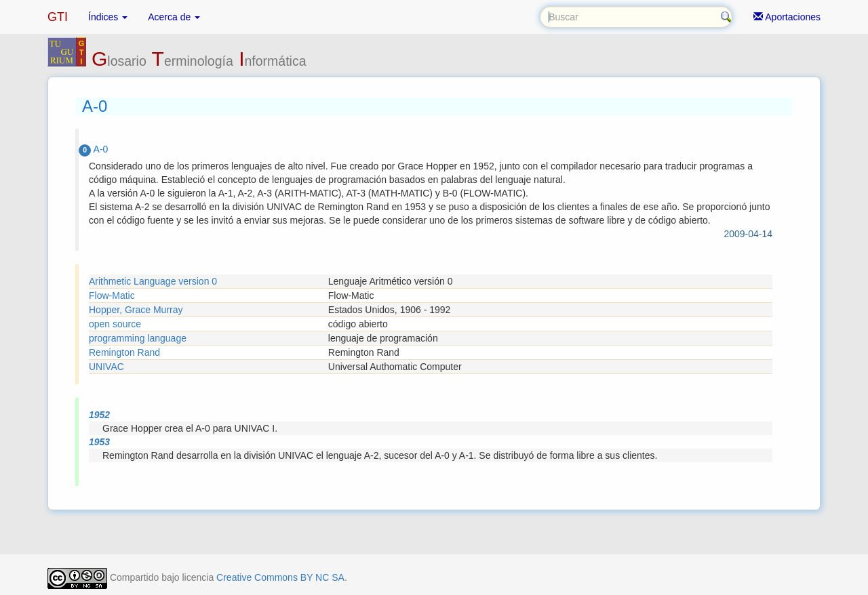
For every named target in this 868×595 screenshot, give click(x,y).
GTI (58, 17)
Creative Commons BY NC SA (280, 577)
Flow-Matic (112, 295)
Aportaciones (787, 17)
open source (115, 324)
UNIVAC (106, 367)
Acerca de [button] (174, 17)
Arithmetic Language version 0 (153, 281)
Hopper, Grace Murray (136, 310)
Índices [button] (108, 17)
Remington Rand (124, 352)
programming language (138, 338)
